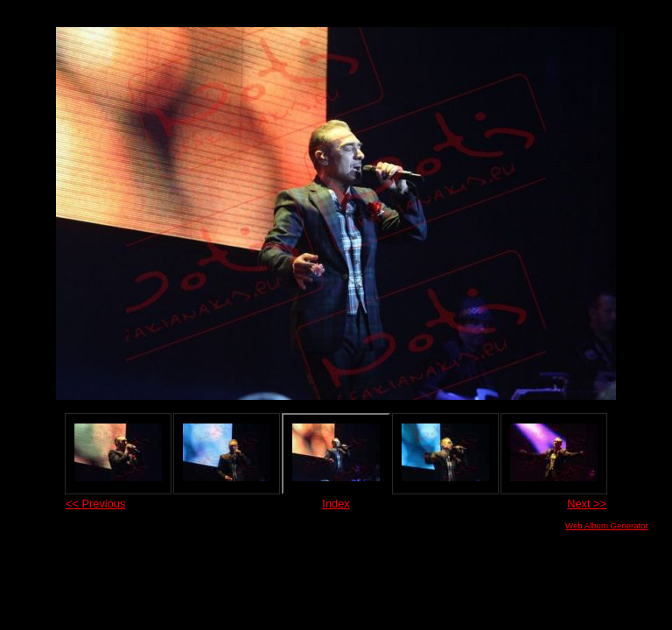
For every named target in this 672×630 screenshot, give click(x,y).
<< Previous (95, 504)
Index (336, 504)
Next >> (587, 504)
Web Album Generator (607, 525)
